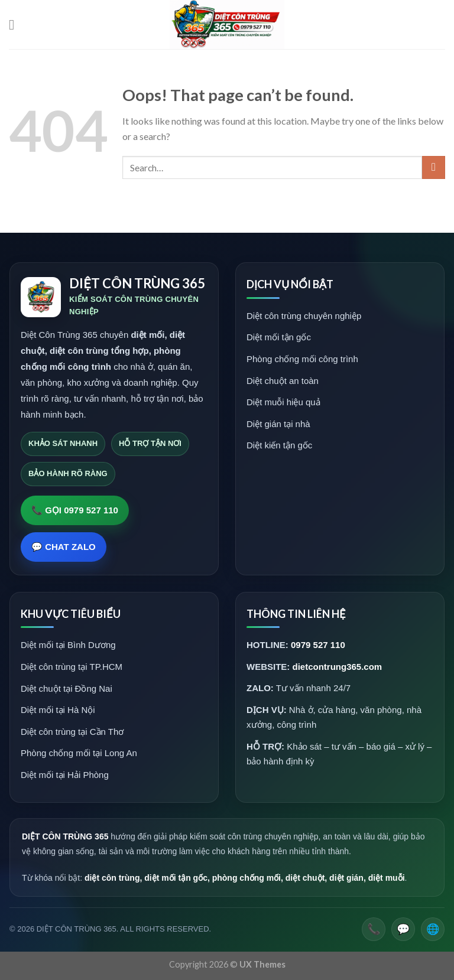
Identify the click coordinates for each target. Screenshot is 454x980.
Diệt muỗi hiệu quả (283, 402)
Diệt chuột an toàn (283, 381)
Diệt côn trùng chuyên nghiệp (304, 316)
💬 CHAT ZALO (64, 547)
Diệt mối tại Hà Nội (58, 710)
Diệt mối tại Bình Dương (68, 645)
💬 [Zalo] (403, 929)
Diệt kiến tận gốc (279, 445)
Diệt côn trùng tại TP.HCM (72, 667)
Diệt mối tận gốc (279, 337)
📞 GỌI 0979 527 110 (75, 510)
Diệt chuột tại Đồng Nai (67, 688)
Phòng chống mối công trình (302, 359)
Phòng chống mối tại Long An (79, 753)
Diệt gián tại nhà (278, 424)
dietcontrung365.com (338, 667)
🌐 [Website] (433, 929)
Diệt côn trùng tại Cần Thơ (72, 732)
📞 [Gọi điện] (374, 929)
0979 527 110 (318, 645)
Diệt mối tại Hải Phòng (65, 775)
